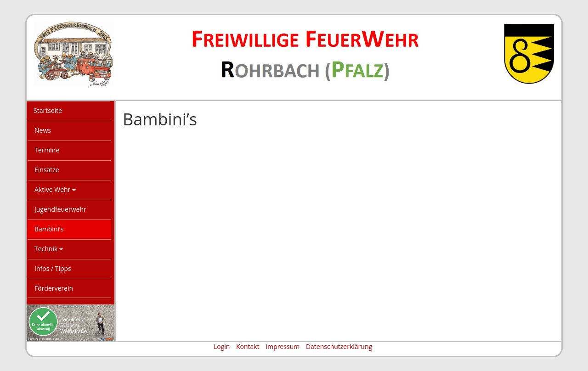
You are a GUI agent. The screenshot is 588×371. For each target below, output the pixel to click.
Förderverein (54, 288)
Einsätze (47, 170)
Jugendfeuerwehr (60, 209)
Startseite (48, 110)
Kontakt (248, 346)
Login (222, 346)
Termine (47, 150)
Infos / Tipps (53, 268)
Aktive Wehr (55, 189)
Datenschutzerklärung (339, 346)
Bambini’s (49, 229)
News (43, 130)
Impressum (283, 346)
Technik (49, 249)
